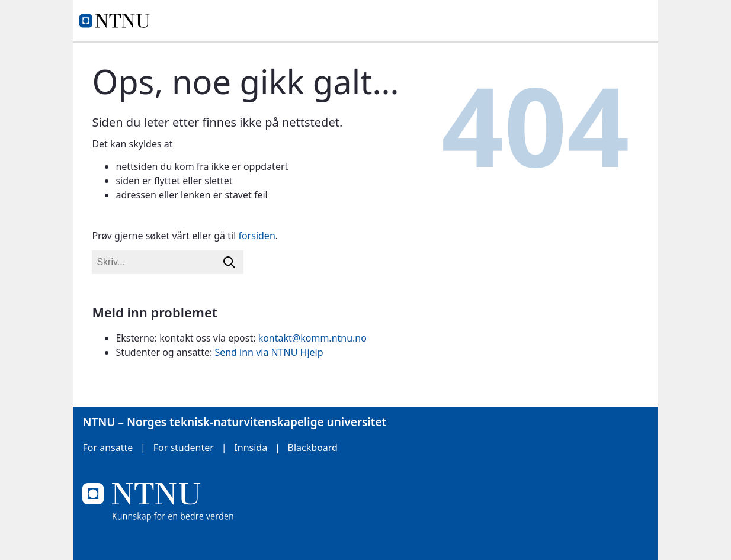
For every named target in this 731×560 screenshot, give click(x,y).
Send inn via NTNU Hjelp (269, 352)
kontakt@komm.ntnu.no (312, 338)
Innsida (251, 448)
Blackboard (313, 448)
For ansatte (108, 448)
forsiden (257, 236)
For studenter (184, 448)
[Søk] (229, 262)
